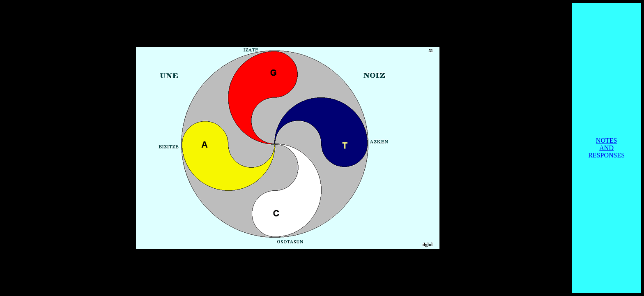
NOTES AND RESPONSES (606, 148)
